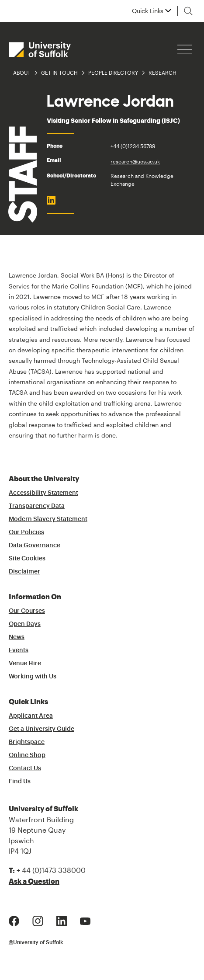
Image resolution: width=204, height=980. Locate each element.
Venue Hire (25, 664)
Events (19, 650)
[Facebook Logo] (14, 920)
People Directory (113, 73)
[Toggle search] (188, 11)
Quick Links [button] (148, 11)
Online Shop (27, 755)
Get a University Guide (41, 729)
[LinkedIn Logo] (62, 920)
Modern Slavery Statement (48, 519)
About (22, 73)
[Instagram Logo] (38, 920)
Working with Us (33, 677)
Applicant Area (31, 716)
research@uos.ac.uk (135, 161)
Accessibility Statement (43, 493)
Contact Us (25, 768)
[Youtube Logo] (85, 920)
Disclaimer (24, 572)
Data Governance (35, 546)
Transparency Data (37, 506)
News (17, 637)
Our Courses (27, 611)
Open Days (25, 624)
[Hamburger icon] (185, 50)
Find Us (20, 782)
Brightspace (27, 742)
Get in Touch (59, 73)
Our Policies (26, 532)
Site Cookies (27, 559)
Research (163, 73)
